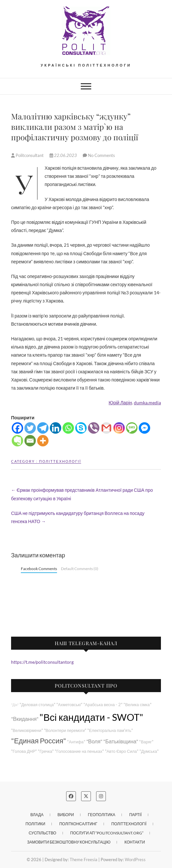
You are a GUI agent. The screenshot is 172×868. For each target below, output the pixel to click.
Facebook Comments (39, 569)
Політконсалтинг (78, 824)
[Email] (30, 441)
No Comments (101, 155)
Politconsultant (28, 155)
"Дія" (15, 705)
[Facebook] (17, 428)
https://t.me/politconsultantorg (42, 662)
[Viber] (94, 428)
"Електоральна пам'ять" (110, 730)
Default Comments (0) (80, 569)
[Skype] (81, 428)
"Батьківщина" (121, 741)
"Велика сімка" (137, 705)
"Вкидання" (25, 719)
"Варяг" (146, 742)
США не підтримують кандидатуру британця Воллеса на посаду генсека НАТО (78, 517)
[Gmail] (106, 428)
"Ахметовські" (69, 705)
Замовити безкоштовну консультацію (69, 842)
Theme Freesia (84, 860)
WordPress (135, 860)
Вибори (66, 815)
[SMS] (132, 428)
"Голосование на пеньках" (79, 751)
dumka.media (147, 403)
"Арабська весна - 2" (103, 705)
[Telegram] (43, 428)
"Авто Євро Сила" (122, 751)
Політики (35, 824)
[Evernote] (17, 441)
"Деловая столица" (37, 705)
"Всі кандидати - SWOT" (91, 717)
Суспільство (43, 833)
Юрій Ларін (120, 403)
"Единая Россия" (39, 741)
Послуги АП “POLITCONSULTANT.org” (107, 833)
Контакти (135, 842)
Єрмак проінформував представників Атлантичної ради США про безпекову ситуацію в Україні (82, 494)
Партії (136, 815)
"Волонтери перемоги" (65, 730)
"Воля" (94, 741)
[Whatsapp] (68, 428)
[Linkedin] (56, 428)
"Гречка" (46, 751)
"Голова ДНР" (24, 751)
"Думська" (149, 751)
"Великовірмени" (27, 730)
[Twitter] (30, 428)
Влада (37, 815)
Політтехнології (60, 461)
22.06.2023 (64, 155)
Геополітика (102, 815)
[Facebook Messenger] (144, 428)
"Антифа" (76, 742)
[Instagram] (119, 428)
